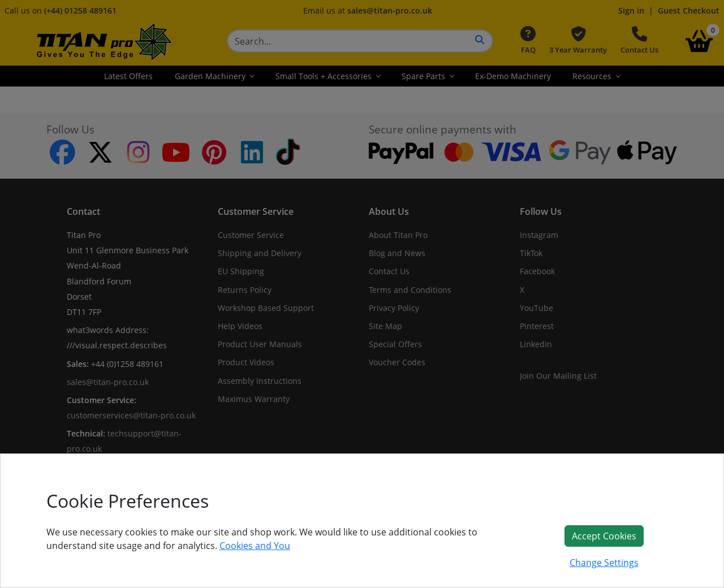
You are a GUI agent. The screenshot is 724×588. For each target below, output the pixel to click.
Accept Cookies (604, 536)
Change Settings (604, 563)
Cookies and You (255, 546)
